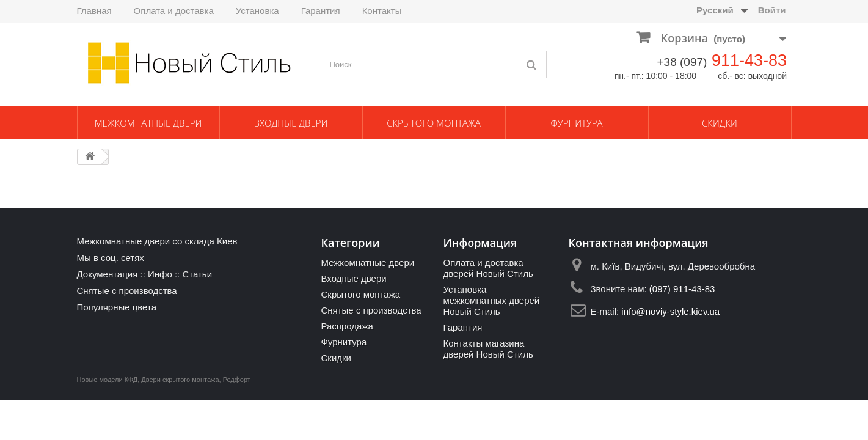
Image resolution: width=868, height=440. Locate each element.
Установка (257, 11)
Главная (94, 11)
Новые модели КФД (108, 380)
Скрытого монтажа (434, 123)
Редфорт (237, 380)
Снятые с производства (127, 291)
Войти (772, 10)
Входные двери (291, 123)
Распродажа (347, 326)
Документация (108, 274)
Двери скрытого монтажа (180, 380)
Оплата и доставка (174, 11)
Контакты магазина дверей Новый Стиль (488, 349)
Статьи (197, 274)
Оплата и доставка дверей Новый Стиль (488, 268)
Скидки (720, 123)
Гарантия (321, 11)
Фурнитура (576, 123)
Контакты (382, 11)
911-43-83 (749, 61)
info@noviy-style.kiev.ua (670, 311)
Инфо (160, 274)
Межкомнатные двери (148, 123)
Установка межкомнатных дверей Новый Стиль (491, 300)
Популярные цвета (117, 307)
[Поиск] (531, 64)
